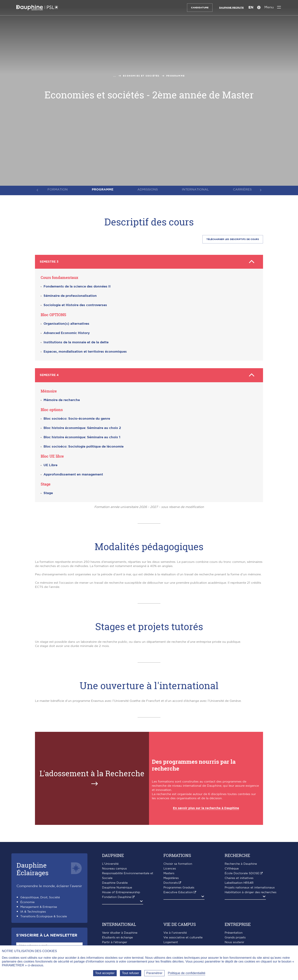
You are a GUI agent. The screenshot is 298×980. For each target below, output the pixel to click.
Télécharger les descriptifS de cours (233, 239)
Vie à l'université (175, 931)
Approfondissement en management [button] (73, 473)
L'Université (110, 863)
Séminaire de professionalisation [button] (70, 295)
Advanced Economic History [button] (67, 332)
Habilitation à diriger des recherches (250, 891)
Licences (170, 867)
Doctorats (171, 882)
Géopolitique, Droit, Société (40, 896)
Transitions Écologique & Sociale (44, 915)
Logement (171, 941)
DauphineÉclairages (32, 867)
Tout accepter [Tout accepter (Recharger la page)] (105, 973)
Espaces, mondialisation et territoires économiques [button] (85, 351)
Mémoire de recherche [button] (62, 399)
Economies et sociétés (141, 76)
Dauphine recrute (231, 8)
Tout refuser (131, 973)
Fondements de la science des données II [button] (77, 286)
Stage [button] (48, 492)
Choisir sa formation (178, 863)
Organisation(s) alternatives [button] (66, 323)
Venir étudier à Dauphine (120, 931)
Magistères (171, 877)
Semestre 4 (149, 374)
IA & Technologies (33, 910)
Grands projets (235, 936)
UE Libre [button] (50, 464)
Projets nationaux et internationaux (250, 886)
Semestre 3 (149, 261)
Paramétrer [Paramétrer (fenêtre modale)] (154, 973)
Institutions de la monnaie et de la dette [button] (76, 342)
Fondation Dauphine (117, 896)
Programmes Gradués (179, 886)
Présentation (234, 931)
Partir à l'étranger (115, 941)
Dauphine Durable (115, 882)
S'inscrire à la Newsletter (47, 934)
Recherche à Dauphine (241, 863)
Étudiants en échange (117, 936)
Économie (27, 901)
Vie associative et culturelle (183, 936)
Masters (169, 872)
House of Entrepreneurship (121, 891)
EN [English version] (250, 8)
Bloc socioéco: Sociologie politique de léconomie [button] (84, 445)
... (115, 76)
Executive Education (178, 891)
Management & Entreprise (39, 906)
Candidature (199, 8)
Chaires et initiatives (239, 877)
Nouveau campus (114, 867)
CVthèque (232, 867)
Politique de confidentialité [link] (187, 973)
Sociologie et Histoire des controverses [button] (75, 304)
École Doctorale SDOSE (242, 872)
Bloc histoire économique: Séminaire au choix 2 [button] (82, 427)
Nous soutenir (234, 941)
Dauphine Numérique (117, 886)
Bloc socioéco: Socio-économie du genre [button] (77, 417)
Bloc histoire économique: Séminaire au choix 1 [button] (82, 436)
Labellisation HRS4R (239, 882)
